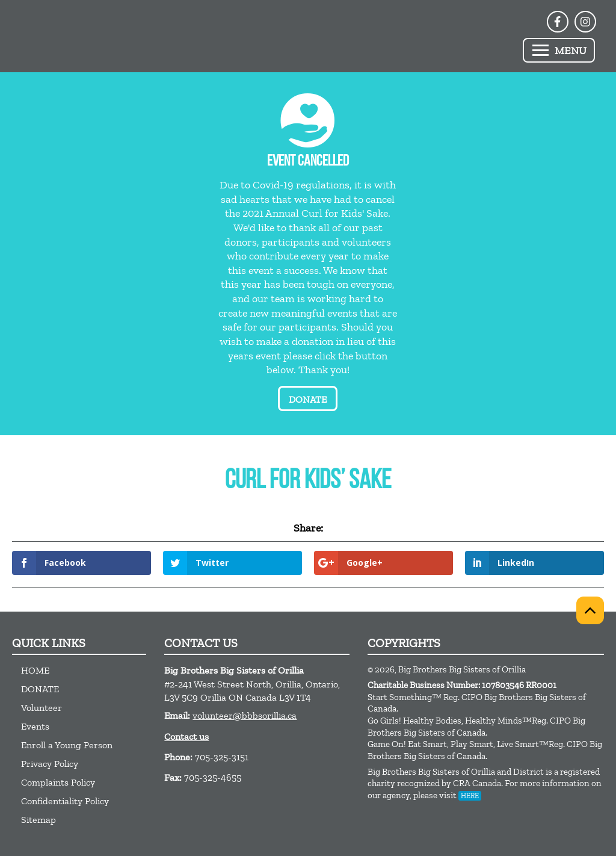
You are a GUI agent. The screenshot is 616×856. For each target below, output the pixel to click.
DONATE (40, 689)
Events (35, 726)
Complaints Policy (58, 782)
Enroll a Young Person (67, 745)
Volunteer (42, 708)
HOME (35, 670)
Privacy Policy (50, 764)
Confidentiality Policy (65, 801)
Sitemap (38, 820)
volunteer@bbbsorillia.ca (245, 715)
